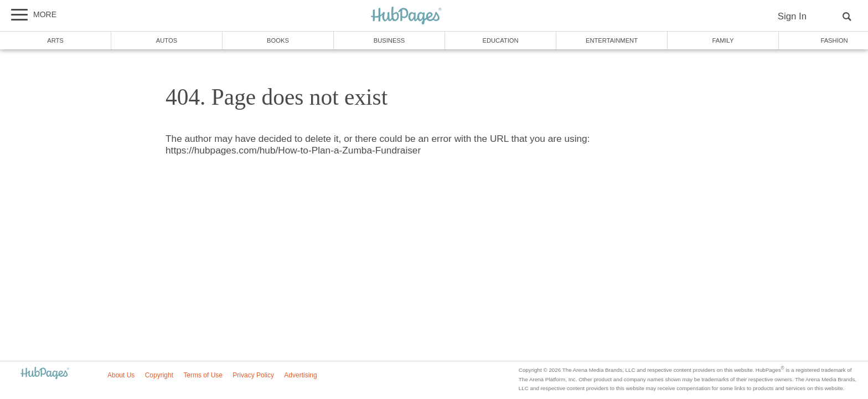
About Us (121, 375)
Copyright (159, 375)
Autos (167, 40)
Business (389, 40)
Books (278, 40)
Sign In (792, 16)
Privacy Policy (253, 375)
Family (723, 40)
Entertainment (612, 40)
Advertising (300, 375)
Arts (55, 40)
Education (500, 40)
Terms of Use (203, 375)
